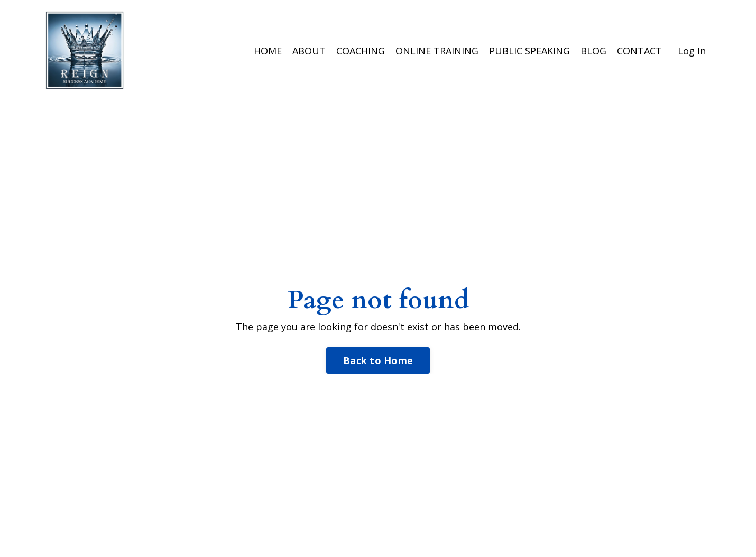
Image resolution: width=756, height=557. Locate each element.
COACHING (361, 51)
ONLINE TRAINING (437, 51)
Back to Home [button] (378, 360)
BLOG (593, 51)
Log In (692, 51)
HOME (268, 51)
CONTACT (639, 51)
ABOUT (309, 51)
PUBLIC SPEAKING (529, 51)
